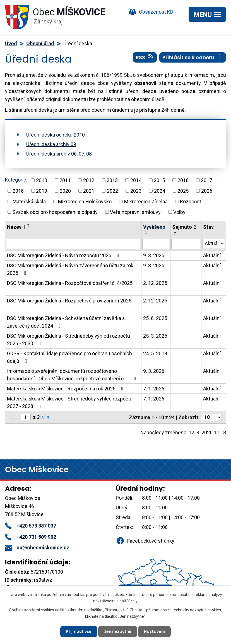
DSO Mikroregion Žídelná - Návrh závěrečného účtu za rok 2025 (70, 269)
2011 (65, 180)
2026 (207, 191)
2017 (206, 180)
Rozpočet (191, 201)
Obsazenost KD (150, 12)
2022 (112, 191)
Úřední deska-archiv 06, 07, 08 (59, 154)
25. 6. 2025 (155, 318)
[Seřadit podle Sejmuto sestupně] (175, 234)
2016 (183, 180)
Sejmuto (184, 227)
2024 (160, 191)
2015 (159, 180)
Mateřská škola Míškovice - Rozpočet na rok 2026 (66, 389)
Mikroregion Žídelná (146, 201)
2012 (89, 180)
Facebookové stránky (145, 541)
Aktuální (212, 255)
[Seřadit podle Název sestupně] (29, 226)
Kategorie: (16, 180)
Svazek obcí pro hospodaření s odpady (55, 212)
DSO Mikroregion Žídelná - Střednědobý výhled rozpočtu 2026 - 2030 (68, 340)
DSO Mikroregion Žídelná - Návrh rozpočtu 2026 (64, 255)
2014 (136, 180)
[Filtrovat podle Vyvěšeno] (156, 244)
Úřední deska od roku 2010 (56, 135)
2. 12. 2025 (155, 283)
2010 (42, 180)
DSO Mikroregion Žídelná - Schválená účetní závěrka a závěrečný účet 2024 (66, 322)
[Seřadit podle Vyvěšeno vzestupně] (146, 232)
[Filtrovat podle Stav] (214, 244)
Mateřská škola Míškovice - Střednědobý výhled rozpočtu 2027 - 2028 (70, 402)
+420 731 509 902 (31, 537)
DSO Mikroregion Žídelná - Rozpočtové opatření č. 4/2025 (70, 287)
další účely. (129, 601)
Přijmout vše (79, 631)
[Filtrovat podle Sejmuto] (186, 244)
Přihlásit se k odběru (193, 57)
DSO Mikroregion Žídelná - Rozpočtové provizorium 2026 (69, 304)
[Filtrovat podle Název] (73, 244)
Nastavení (154, 631)
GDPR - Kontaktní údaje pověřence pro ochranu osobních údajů (69, 357)
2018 (18, 191)
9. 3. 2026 (154, 255)
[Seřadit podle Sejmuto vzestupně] (175, 232)
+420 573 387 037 (31, 526)
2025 (183, 191)
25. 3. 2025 (155, 336)
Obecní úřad (40, 43)
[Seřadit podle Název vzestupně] (29, 224)
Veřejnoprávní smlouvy (135, 212)
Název (16, 227)
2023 (136, 191)
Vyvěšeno (154, 227)
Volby (179, 212)
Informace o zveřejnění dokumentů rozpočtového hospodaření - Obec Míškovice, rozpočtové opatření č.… (73, 375)
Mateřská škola (29, 201)
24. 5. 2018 (155, 353)
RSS (145, 57)
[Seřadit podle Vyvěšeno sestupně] (146, 234)
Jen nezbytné (118, 631)
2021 (89, 191)
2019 (42, 191)
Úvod (11, 43)
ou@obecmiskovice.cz (37, 548)
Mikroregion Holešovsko (85, 201)
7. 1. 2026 (154, 389)
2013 (112, 180)
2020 (65, 191)
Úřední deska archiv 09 (51, 144)
